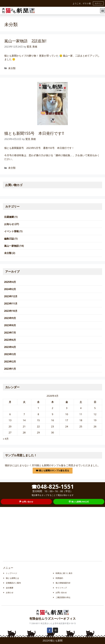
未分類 (12, 68)
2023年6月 (10, 340)
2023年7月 (10, 333)
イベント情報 (11, 231)
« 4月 (6, 439)
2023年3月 (10, 354)
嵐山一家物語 (11, 246)
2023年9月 (10, 318)
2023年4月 (10, 347)
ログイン (98, 3)
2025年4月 (10, 282)
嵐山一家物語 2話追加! (25, 41)
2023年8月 (10, 325)
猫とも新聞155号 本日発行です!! (34, 133)
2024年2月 (10, 289)
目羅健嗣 (9, 217)
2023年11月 (11, 304)
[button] (103, 11)
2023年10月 (11, 311)
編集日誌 (9, 239)
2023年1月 (10, 369)
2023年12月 (11, 296)
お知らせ (9, 224)
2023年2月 (10, 362)
